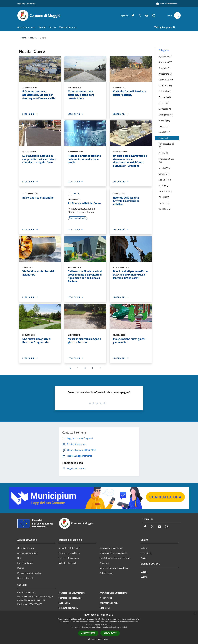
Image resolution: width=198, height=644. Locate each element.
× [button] (195, 614)
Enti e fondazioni (25, 563)
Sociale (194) (165, 180)
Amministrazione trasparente (113, 593)
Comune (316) (165, 85)
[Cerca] (177, 15)
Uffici (20, 558)
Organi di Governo (26, 548)
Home (23, 38)
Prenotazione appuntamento (72, 593)
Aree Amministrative (27, 553)
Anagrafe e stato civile (69, 548)
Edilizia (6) (163, 103)
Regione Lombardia (26, 4)
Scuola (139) (164, 168)
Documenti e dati (25, 578)
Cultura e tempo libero (69, 553)
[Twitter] (139, 15)
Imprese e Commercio (69, 558)
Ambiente (104, 563)
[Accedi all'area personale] (167, 4)
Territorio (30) (165, 191)
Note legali (105, 608)
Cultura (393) (165, 91)
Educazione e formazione (111, 548)
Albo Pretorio (106, 598)
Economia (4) (165, 97)
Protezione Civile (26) (166, 160)
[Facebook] (132, 15)
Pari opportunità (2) (166, 145)
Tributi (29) (164, 197)
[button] (99, 639)
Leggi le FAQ (64, 603)
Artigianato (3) (165, 74)
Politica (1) (163, 153)
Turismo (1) (164, 203)
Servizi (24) (164, 174)
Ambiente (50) (165, 62)
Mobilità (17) (164, 132)
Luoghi (144, 572)
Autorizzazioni (106, 573)
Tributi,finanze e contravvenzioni (115, 558)
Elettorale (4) (165, 109)
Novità (33, 38)
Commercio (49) (166, 80)
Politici (21, 568)
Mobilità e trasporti (67, 563)
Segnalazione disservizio (70, 598)
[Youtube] (146, 15)
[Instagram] (153, 15)
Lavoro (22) (164, 126)
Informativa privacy (109, 603)
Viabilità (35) (164, 209)
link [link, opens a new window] (126, 627)
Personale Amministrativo (30, 573)
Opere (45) (163, 138)
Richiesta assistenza (68, 608)
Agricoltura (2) (165, 56)
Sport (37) (163, 185)
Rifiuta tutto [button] (110, 633)
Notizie (74, 194)
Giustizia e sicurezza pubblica (113, 553)
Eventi (144, 577)
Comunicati (146, 553)
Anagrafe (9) (164, 68)
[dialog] (99, 627)
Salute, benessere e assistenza (114, 568)
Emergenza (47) (166, 115)
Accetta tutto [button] (88, 633)
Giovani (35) (164, 120)
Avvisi (144, 558)
